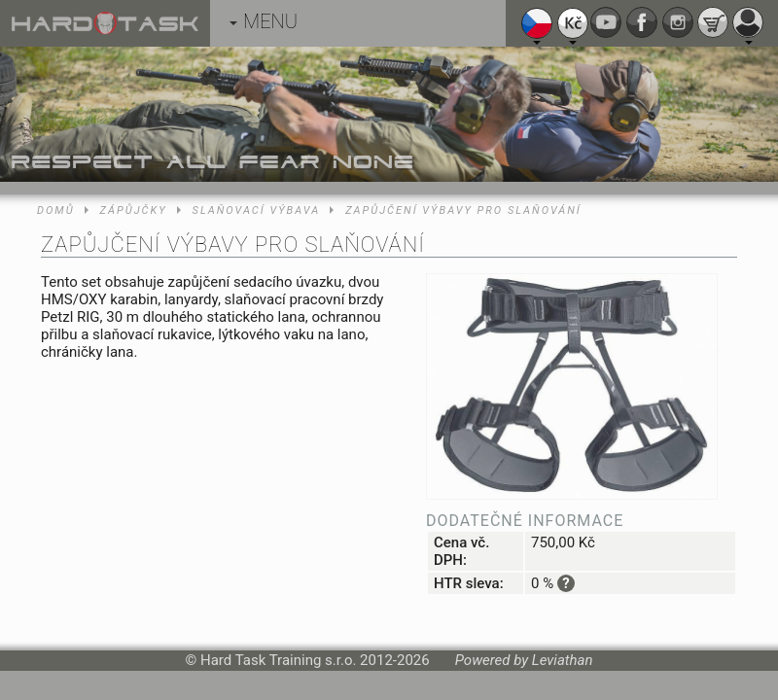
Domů (56, 210)
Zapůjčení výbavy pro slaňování (463, 210)
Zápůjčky (134, 210)
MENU (264, 21)
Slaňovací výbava (257, 210)
